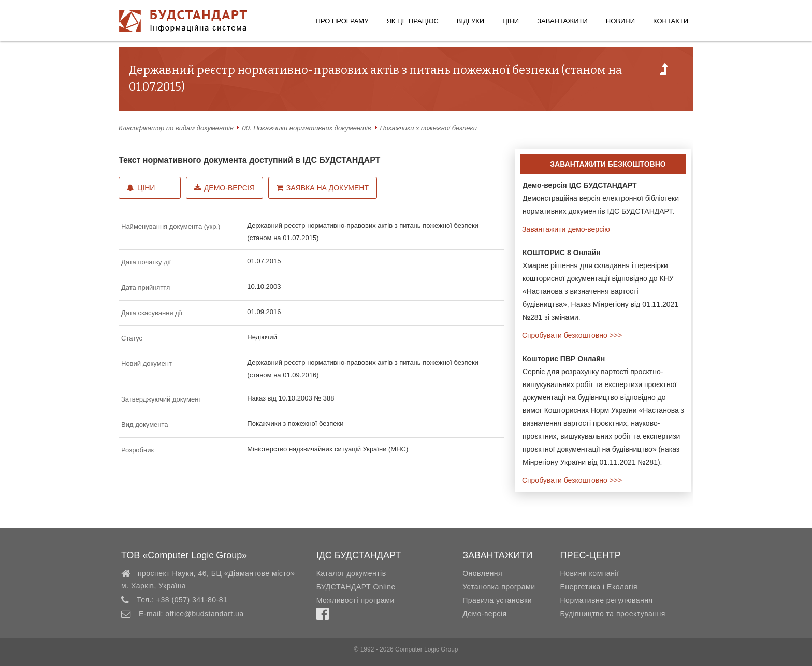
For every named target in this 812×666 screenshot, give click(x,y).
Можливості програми (356, 600)
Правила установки (497, 600)
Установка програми (499, 587)
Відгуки (470, 21)
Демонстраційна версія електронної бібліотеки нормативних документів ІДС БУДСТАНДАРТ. (601, 198)
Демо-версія (224, 188)
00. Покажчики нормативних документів (307, 128)
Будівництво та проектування (612, 614)
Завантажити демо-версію (565, 229)
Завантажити (562, 21)
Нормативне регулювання (606, 600)
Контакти (671, 21)
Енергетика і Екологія (599, 587)
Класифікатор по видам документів (176, 128)
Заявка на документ (323, 188)
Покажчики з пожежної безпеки (428, 128)
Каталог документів (351, 573)
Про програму (342, 21)
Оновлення (482, 573)
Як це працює (412, 21)
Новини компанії (589, 573)
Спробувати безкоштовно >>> (571, 335)
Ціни (511, 21)
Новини (620, 21)
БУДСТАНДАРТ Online (356, 587)
